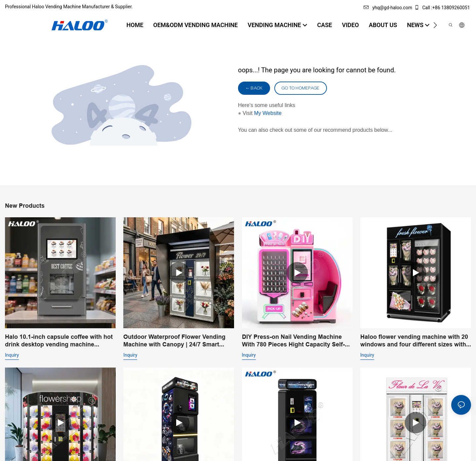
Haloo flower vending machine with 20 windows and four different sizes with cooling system (414, 341)
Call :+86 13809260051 (443, 8)
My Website (268, 113)
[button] (435, 25)
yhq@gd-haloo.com (388, 8)
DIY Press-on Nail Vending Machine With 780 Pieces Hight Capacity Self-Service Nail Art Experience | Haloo (293, 341)
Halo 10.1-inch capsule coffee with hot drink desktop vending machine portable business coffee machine (59, 341)
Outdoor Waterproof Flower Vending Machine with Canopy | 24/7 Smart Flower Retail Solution (174, 341)
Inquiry (12, 355)
